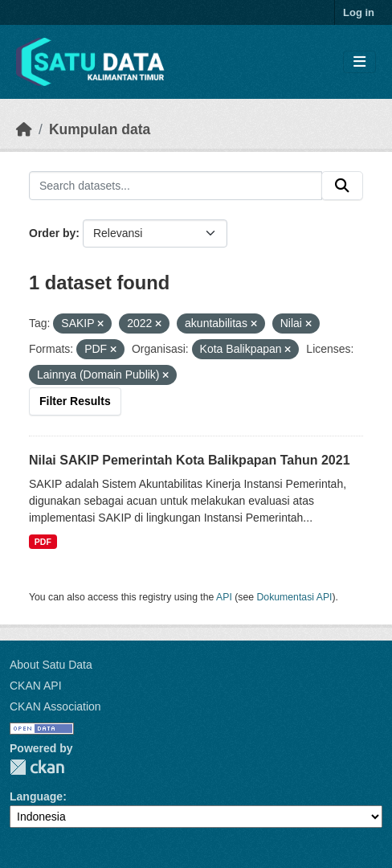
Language (36, 796)
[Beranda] (24, 129)
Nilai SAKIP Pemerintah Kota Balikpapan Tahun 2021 (190, 460)
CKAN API (36, 686)
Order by (52, 233)
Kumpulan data (100, 129)
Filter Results (75, 401)
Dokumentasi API (295, 597)
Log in (359, 12)
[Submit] (342, 186)
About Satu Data (51, 665)
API (224, 597)
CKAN (37, 767)
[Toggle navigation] (359, 62)
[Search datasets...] (176, 186)
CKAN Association (55, 706)
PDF (43, 542)
